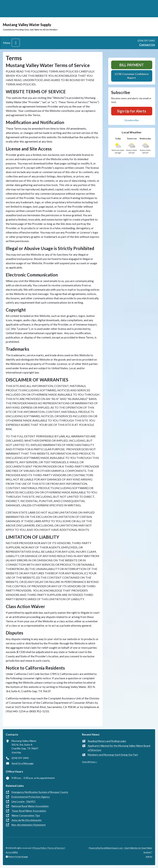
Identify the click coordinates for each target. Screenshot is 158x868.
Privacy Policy (40, 848)
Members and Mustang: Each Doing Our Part (113, 755)
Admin (149, 857)
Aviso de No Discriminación (27, 820)
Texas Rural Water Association (29, 811)
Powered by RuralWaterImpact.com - (121, 850)
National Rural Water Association (30, 806)
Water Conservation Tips (26, 815)
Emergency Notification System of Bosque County (40, 792)
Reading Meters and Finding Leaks (107, 741)
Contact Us (147, 44)
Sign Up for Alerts (132, 111)
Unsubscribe (132, 120)
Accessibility (12, 852)
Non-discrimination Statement (29, 825)
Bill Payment (132, 65)
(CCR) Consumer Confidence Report (132, 76)
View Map (16, 752)
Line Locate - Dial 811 (24, 801)
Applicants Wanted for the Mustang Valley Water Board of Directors (119, 748)
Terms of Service (56, 848)
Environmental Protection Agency (31, 797)
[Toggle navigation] (16, 43)
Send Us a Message (23, 763)
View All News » (90, 762)
